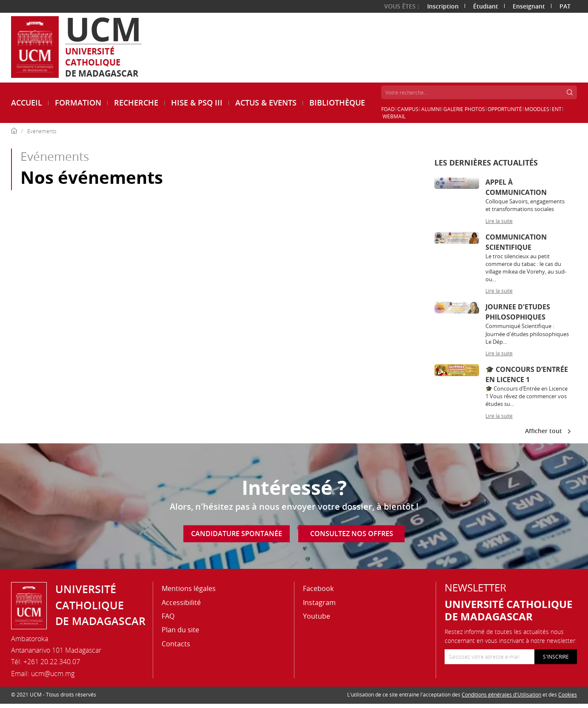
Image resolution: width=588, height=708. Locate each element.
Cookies (568, 694)
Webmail (394, 116)
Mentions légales (189, 588)
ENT (557, 109)
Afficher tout (548, 431)
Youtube (317, 616)
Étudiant (486, 6)
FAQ (168, 616)
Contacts (176, 644)
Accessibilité (181, 602)
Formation (78, 103)
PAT (565, 6)
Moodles (537, 109)
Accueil (27, 103)
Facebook (318, 588)
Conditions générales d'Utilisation (501, 694)
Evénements (42, 131)
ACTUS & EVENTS (266, 103)
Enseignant (529, 6)
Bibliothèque (337, 103)
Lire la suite (499, 221)
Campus (408, 109)
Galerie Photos (464, 109)
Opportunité (505, 109)
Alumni (431, 109)
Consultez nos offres (352, 534)
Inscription (443, 6)
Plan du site (180, 630)
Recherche (136, 103)
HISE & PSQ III (197, 103)
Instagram (319, 602)
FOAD (388, 109)
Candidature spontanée (237, 534)
